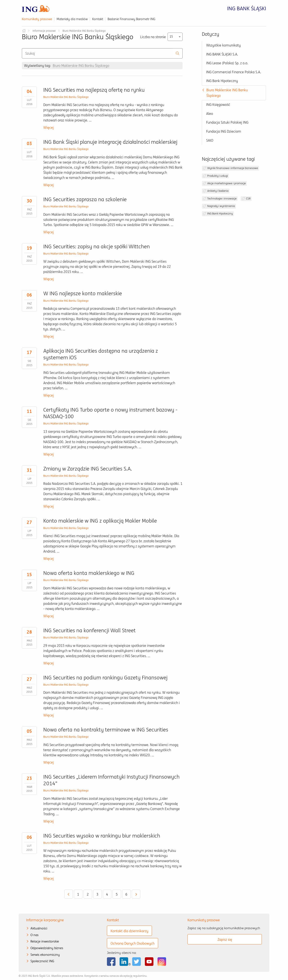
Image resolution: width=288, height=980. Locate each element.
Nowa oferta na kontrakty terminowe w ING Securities (106, 730)
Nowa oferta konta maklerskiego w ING (89, 573)
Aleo (210, 114)
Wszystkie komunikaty (223, 45)
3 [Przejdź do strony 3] (97, 894)
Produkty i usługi (217, 176)
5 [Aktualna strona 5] (117, 894)
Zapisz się (225, 940)
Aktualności (39, 928)
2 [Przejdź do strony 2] (88, 894)
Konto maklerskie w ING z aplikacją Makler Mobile (100, 521)
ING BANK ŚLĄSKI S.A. (222, 54)
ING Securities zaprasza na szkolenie (85, 199)
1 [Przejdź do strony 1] (78, 894)
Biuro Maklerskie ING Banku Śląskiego (66, 97)
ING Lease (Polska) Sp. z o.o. (227, 63)
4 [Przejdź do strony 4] (107, 894)
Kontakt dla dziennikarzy (129, 931)
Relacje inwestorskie (45, 941)
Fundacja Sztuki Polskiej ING (227, 122)
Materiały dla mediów (72, 19)
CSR (248, 199)
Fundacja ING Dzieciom (224, 131)
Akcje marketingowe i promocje (226, 183)
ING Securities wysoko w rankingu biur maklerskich (102, 836)
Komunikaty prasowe (37, 19)
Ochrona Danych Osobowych (133, 943)
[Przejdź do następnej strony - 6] (136, 894)
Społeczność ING (42, 961)
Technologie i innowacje (222, 199)
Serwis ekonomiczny (45, 955)
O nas (34, 935)
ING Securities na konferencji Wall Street (89, 630)
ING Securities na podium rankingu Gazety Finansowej (105, 678)
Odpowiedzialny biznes (47, 948)
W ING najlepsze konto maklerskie (83, 293)
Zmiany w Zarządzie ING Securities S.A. (88, 469)
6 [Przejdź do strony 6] (126, 894)
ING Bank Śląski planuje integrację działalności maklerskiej (110, 142)
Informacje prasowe (44, 31)
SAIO (210, 140)
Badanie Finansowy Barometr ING (131, 19)
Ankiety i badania (218, 191)
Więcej (49, 127)
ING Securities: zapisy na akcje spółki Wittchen (97, 246)
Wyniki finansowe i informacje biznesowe (233, 168)
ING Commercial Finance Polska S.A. (234, 72)
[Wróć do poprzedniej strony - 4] (69, 894)
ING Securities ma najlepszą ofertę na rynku (94, 90)
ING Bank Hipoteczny (222, 81)
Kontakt (98, 19)
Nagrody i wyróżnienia (221, 206)
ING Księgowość (218, 105)
